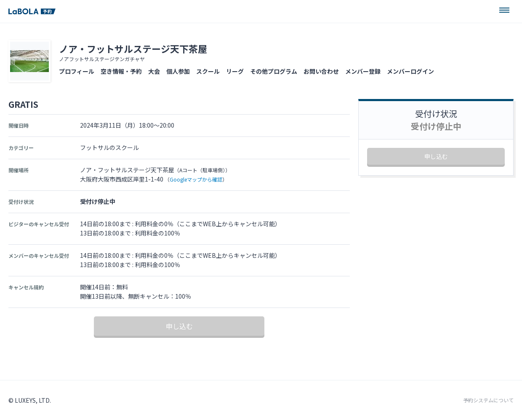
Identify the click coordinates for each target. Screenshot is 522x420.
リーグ (235, 71)
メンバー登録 (363, 71)
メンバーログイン (410, 71)
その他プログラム (274, 71)
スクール (208, 71)
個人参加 (178, 71)
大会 (154, 71)
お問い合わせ (321, 71)
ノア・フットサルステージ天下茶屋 (133, 48)
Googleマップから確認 (196, 179)
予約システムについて (488, 400)
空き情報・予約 (121, 71)
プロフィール (77, 71)
